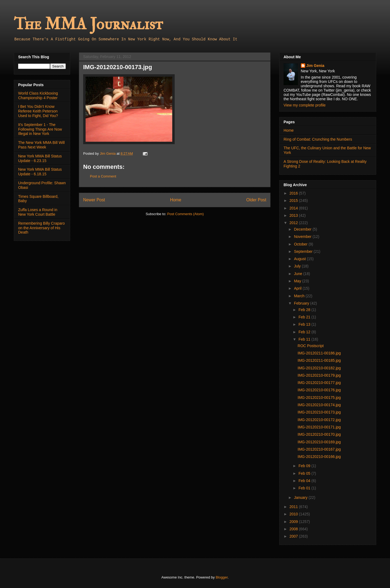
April (298, 288)
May (298, 281)
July (298, 266)
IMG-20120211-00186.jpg (319, 353)
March (300, 296)
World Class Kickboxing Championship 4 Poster (38, 96)
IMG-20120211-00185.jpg (319, 360)
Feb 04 (305, 481)
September (304, 251)
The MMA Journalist (88, 24)
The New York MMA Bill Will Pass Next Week (41, 145)
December (303, 229)
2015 (294, 201)
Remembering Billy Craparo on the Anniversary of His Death (41, 228)
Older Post (256, 200)
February (302, 303)
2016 (294, 193)
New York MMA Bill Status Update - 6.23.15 (40, 158)
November (303, 237)
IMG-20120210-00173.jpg (319, 412)
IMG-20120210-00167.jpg (319, 449)
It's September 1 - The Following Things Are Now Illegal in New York (40, 129)
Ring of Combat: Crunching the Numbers (318, 139)
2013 (294, 215)
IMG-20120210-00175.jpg (319, 398)
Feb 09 (305, 466)
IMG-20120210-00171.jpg (319, 427)
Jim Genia (315, 66)
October (301, 244)
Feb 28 (305, 310)
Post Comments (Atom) (185, 214)
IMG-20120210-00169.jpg (319, 442)
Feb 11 (305, 339)
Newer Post (94, 200)
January (301, 497)
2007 (294, 536)
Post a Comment (103, 176)
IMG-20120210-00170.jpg (319, 434)
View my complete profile (305, 105)
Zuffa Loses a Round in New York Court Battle (38, 212)
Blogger (222, 577)
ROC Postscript (311, 346)
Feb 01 (305, 488)
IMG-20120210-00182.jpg (319, 368)
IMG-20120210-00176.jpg (319, 390)
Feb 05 (305, 473)
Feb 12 (305, 332)
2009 (294, 522)
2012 (294, 223)
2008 (294, 529)
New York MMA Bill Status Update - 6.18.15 (40, 172)
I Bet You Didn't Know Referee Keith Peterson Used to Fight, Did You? (38, 111)
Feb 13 (305, 324)
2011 (294, 507)
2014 (294, 208)
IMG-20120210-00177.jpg (319, 383)
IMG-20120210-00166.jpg (319, 457)
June (298, 274)
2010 (294, 514)
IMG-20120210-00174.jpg (319, 405)
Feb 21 (305, 317)
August (300, 259)
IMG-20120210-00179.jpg (319, 375)
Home (176, 200)
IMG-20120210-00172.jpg (319, 420)
